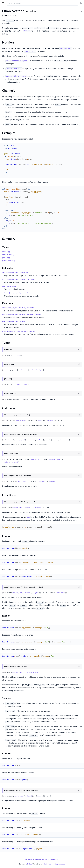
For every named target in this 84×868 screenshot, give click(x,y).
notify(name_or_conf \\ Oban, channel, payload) (22, 315)
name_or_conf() (8, 255)
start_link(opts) (9, 286)
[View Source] (79, 350)
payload (40, 440)
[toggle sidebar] (3, 3)
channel (40, 421)
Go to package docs (52, 859)
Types (5, 247)
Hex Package (29, 859)
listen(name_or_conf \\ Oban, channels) (18, 308)
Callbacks (8, 268)
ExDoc (29, 864)
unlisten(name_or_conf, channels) (16, 293)
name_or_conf (20, 421)
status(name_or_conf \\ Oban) (14, 322)
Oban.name (25, 370)
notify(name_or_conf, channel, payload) (18, 279)
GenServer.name (54, 460)
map (18, 385)
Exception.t (64, 440)
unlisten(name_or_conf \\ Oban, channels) (19, 331)
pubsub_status (32, 672)
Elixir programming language (54, 864)
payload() (6, 258)
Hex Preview (40, 859)
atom (19, 355)
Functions (8, 303)
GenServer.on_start (11, 462)
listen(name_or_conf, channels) (15, 273)
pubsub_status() (9, 261)
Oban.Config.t (37, 370)
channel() (6, 252)
